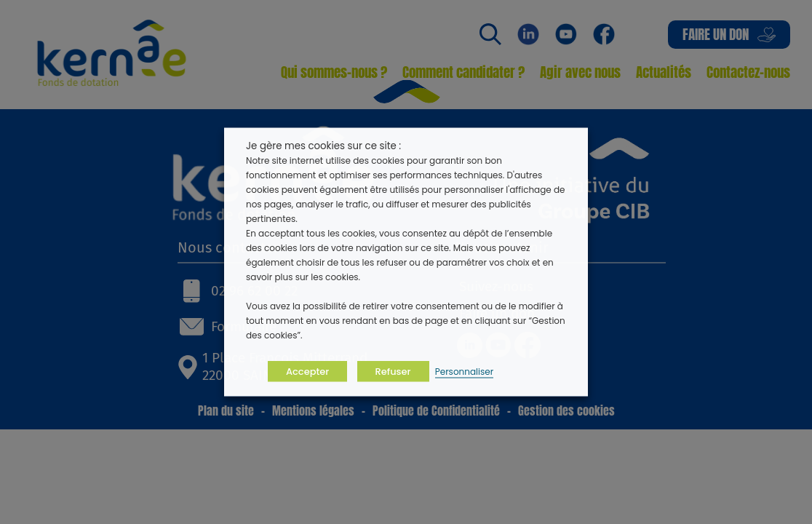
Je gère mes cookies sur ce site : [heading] (323, 146)
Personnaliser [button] (464, 372)
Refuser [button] (393, 372)
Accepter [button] (307, 372)
